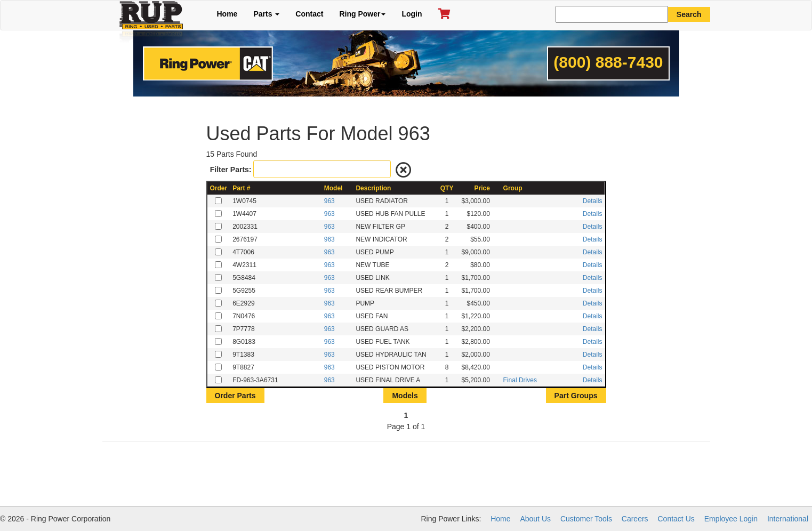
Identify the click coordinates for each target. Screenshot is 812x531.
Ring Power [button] (362, 14)
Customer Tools (586, 519)
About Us (535, 519)
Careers (635, 519)
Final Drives (520, 380)
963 (329, 201)
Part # (241, 188)
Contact (309, 14)
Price (482, 188)
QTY (447, 188)
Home (227, 14)
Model (333, 188)
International (788, 519)
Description (373, 188)
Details (593, 201)
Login (412, 14)
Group (513, 188)
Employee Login (731, 519)
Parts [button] (266, 14)
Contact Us (676, 519)
